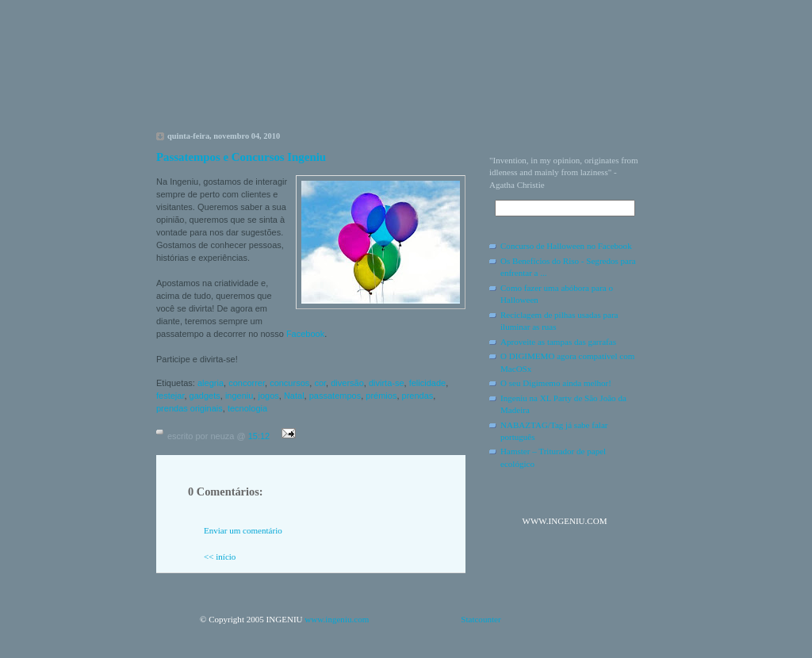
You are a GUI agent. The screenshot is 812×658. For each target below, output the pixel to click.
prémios (381, 396)
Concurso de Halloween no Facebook (566, 246)
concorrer (247, 383)
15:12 (259, 436)
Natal (294, 396)
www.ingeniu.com (337, 619)
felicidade (427, 383)
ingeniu (239, 396)
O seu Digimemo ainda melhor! (556, 383)
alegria (211, 383)
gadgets (205, 396)
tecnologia (247, 408)
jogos (268, 396)
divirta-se (387, 383)
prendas (418, 396)
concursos (289, 383)
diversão (347, 383)
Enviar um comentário (243, 530)
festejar (170, 396)
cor (320, 383)
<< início (220, 557)
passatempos (335, 396)
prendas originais (190, 408)
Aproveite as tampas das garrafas (558, 342)
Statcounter (481, 619)
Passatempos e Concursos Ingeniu (241, 157)
